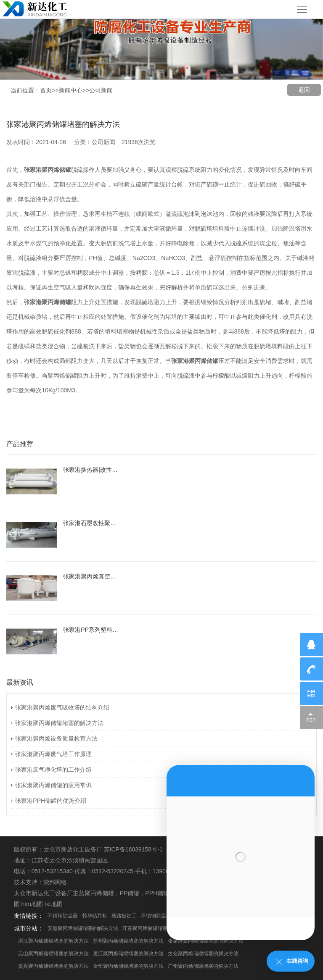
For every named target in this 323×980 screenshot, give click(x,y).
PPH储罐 (157, 893)
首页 (46, 90)
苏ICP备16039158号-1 (133, 849)
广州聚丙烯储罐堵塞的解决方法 (203, 966)
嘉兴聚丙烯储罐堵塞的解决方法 (53, 966)
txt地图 (54, 904)
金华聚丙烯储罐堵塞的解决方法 (128, 966)
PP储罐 (130, 893)
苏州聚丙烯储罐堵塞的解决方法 (128, 941)
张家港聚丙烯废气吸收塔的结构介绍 (62, 707)
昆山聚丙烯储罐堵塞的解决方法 (53, 954)
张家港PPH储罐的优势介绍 (51, 801)
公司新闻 (101, 90)
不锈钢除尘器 (63, 916)
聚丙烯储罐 (99, 893)
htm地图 (32, 904)
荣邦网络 (55, 882)
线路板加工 (124, 916)
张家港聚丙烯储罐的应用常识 (53, 785)
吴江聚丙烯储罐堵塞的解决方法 (128, 954)
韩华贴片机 (95, 916)
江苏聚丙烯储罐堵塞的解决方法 (158, 928)
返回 (304, 90)
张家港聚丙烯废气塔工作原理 (53, 754)
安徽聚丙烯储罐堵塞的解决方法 (83, 928)
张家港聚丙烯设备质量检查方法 (56, 738)
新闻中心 (71, 90)
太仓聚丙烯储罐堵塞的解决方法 (203, 954)
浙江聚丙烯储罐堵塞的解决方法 (53, 941)
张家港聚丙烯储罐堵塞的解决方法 (59, 723)
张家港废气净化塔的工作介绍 (53, 770)
